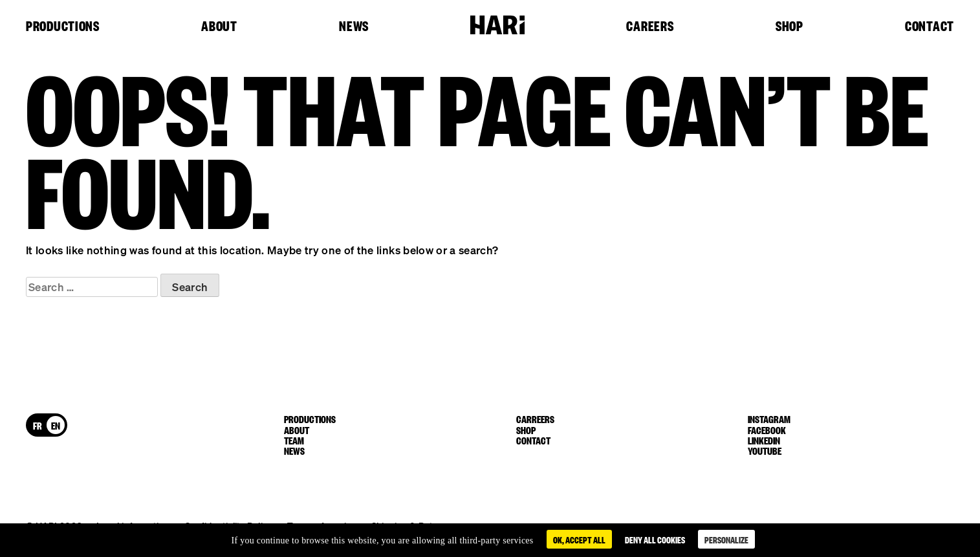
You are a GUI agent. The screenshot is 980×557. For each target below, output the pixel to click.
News (354, 27)
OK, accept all (579, 539)
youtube (765, 450)
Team (294, 440)
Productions (63, 27)
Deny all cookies (655, 539)
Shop (789, 27)
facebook (767, 430)
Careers (650, 27)
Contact (930, 27)
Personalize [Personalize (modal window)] (726, 539)
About (219, 27)
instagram (769, 419)
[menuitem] (38, 425)
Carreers (535, 419)
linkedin (764, 440)
